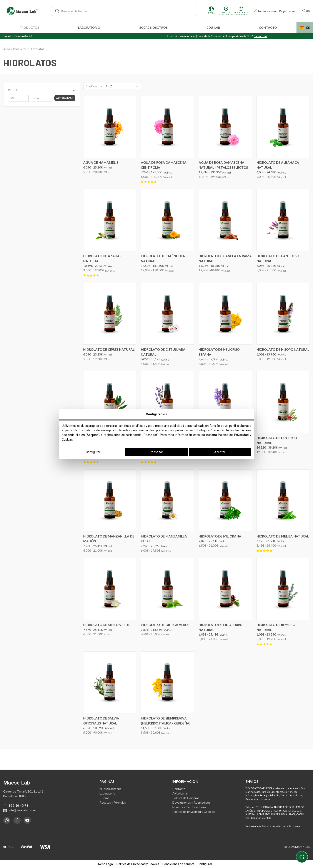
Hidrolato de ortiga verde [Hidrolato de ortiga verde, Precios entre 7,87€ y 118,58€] (165, 625)
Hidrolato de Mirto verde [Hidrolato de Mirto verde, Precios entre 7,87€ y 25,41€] (107, 625)
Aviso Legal (180, 793)
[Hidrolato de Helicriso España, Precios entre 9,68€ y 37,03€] (225, 314)
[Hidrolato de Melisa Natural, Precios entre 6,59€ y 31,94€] (283, 500)
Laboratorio (89, 28)
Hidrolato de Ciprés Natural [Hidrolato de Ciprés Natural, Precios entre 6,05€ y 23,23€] (109, 349)
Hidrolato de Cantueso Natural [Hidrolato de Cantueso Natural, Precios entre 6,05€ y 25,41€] (278, 258)
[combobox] (305, 28)
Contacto (268, 28)
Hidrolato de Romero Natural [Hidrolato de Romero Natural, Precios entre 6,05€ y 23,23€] (276, 627)
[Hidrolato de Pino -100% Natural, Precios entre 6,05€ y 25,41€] (225, 589)
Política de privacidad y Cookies (194, 812)
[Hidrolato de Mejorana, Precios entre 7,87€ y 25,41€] (225, 500)
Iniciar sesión (267, 11)
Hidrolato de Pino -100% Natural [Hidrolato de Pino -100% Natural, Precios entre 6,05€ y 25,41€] (220, 627)
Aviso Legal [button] (106, 864)
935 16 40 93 (18, 805)
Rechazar (156, 452)
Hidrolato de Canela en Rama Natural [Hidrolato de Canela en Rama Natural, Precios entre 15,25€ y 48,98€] (225, 258)
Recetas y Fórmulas (113, 802)
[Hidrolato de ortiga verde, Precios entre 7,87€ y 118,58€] (167, 589)
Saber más (277, 36)
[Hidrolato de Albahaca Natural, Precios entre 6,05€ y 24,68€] (283, 127)
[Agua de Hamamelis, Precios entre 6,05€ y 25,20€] (110, 127)
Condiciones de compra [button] (178, 864)
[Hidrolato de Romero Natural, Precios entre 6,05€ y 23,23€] (283, 589)
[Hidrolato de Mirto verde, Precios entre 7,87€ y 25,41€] (110, 589)
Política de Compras (186, 798)
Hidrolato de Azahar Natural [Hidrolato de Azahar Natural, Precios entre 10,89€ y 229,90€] (102, 258)
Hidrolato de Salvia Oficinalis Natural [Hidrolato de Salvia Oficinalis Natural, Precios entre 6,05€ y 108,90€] (101, 721)
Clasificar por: (94, 86)
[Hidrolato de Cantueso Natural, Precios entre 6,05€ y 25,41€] (283, 220)
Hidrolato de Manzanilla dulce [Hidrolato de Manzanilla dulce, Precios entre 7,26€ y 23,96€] (164, 539)
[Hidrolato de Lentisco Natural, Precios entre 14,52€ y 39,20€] (283, 402)
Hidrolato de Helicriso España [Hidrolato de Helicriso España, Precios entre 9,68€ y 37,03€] (219, 352)
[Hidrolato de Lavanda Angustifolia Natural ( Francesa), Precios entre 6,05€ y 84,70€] (167, 402)
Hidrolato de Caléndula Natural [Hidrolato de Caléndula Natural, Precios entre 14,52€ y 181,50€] (163, 258)
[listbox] (123, 86)
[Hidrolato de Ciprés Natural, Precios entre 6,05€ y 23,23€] (110, 314)
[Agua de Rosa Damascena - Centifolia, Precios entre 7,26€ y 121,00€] (167, 127)
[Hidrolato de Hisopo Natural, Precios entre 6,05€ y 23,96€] (283, 314)
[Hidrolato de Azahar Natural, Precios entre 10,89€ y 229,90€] (110, 220)
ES (305, 28)
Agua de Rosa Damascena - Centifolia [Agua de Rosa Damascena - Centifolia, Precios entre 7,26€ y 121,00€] (165, 165)
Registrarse (287, 11)
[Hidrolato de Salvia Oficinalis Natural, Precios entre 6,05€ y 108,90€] (110, 682)
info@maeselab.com (22, 810)
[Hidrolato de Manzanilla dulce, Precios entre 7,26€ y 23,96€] (167, 500)
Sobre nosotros (153, 28)
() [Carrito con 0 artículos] (306, 11)
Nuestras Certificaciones (189, 807)
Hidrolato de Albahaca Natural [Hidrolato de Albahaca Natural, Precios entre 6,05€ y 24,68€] (278, 165)
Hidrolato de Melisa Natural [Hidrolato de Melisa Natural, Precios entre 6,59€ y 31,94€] (283, 536)
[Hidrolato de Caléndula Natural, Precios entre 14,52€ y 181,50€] (167, 220)
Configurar (93, 452)
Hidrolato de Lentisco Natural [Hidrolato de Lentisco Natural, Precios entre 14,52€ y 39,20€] (277, 440)
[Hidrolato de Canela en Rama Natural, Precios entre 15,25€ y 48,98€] (225, 220)
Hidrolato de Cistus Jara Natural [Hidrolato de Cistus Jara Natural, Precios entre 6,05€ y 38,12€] (163, 352)
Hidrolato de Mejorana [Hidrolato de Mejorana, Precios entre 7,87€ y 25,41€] (220, 536)
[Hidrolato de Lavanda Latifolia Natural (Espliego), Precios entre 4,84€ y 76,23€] (225, 402)
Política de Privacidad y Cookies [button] (138, 864)
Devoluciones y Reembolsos (191, 802)
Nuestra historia (111, 789)
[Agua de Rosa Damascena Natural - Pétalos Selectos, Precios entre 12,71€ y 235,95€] (225, 127)
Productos (29, 28)
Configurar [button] (205, 864)
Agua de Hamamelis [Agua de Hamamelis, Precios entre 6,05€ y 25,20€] (101, 162)
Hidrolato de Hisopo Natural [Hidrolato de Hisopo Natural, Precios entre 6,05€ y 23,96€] (283, 349)
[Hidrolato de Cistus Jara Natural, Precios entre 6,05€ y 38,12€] (167, 314)
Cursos (104, 798)
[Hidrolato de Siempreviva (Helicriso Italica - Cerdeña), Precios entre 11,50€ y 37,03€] (167, 682)
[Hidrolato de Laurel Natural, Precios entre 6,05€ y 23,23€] (110, 402)
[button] (42, 90)
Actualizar (65, 98)
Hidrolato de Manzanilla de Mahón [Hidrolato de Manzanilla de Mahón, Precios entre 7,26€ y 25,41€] (109, 539)
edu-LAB (213, 28)
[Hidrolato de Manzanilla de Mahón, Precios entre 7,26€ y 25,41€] (110, 500)
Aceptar (220, 452)
